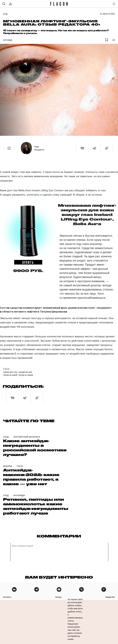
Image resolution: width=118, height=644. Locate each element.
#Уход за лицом (26, 375)
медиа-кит (110, 597)
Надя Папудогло (39, 148)
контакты (7, 597)
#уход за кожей (10, 375)
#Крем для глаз (10, 372)
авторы (58, 597)
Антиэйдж (8, 40)
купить (28, 262)
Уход (5, 14)
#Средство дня (25, 372)
